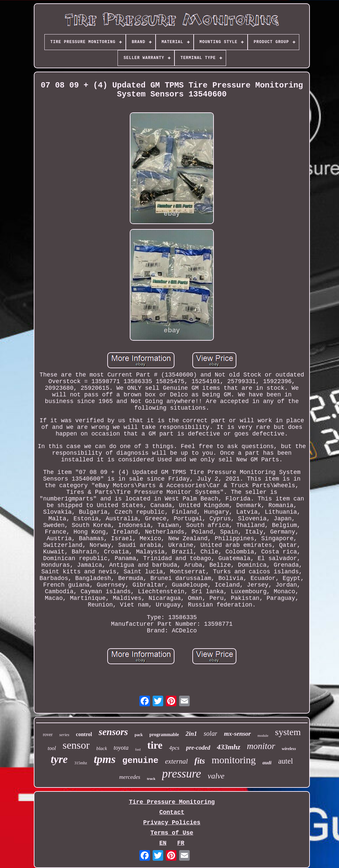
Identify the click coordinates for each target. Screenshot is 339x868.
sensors (113, 732)
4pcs (174, 748)
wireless (289, 749)
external (177, 761)
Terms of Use (172, 833)
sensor (76, 745)
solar (210, 733)
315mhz (81, 763)
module (263, 735)
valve (216, 776)
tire (155, 745)
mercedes (130, 777)
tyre (59, 759)
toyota (121, 748)
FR (181, 843)
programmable (164, 735)
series (64, 735)
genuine (140, 761)
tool (52, 748)
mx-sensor (237, 734)
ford (138, 750)
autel (286, 761)
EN (163, 843)
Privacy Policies (172, 823)
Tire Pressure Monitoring (172, 802)
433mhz (229, 747)
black (102, 748)
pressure (181, 774)
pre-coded (198, 748)
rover (48, 735)
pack (139, 735)
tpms (105, 759)
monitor (261, 746)
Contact (172, 812)
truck (151, 779)
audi (267, 763)
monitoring (234, 760)
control (84, 734)
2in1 (191, 734)
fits (200, 761)
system (288, 732)
